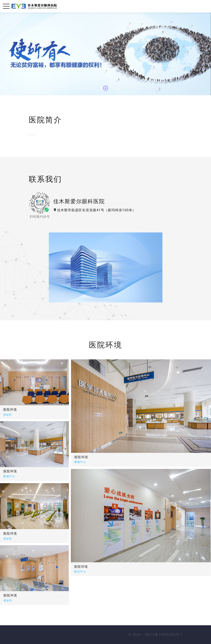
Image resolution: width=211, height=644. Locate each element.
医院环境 (135, 457)
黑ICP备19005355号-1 (164, 635)
